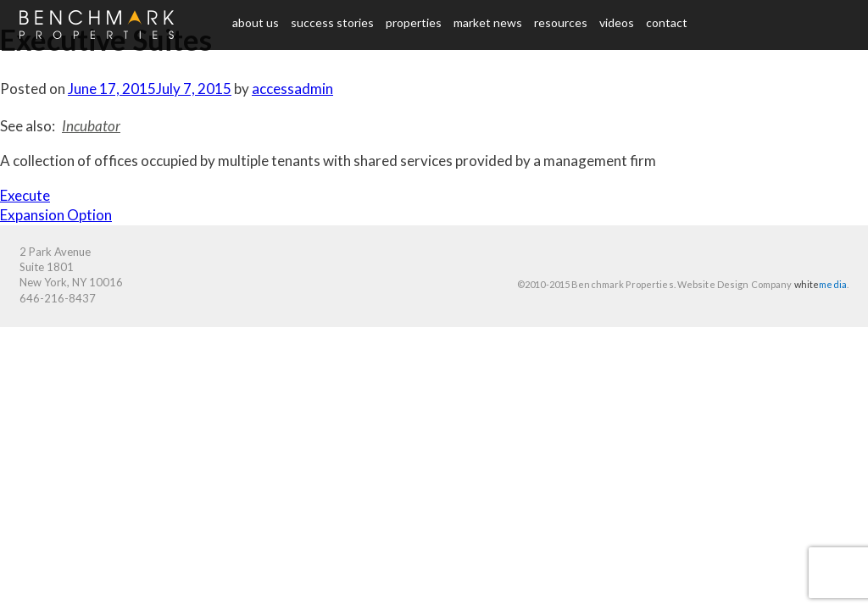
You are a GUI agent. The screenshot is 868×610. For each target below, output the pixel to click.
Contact (667, 22)
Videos (617, 22)
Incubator (91, 126)
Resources (561, 22)
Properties (414, 22)
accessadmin (292, 89)
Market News (488, 22)
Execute (25, 195)
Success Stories (332, 22)
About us (256, 22)
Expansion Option (56, 215)
